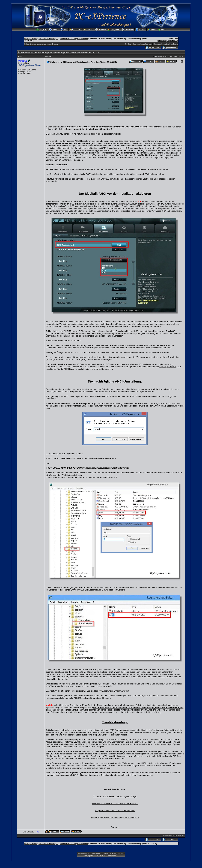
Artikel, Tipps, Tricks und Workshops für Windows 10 (115, 818)
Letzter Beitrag (30, 44)
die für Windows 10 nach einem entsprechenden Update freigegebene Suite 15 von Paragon (138, 707)
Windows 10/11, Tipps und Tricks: (74, 39)
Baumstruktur (168, 836)
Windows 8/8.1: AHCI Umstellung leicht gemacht (139, 127)
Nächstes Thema (176, 56)
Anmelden (162, 41)
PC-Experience (31, 39)
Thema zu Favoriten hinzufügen (165, 44)
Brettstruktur (180, 836)
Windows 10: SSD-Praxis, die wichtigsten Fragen (115, 796)
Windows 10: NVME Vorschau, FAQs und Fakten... (115, 803)
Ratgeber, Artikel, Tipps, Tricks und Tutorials (115, 811)
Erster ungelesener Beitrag (47, 44)
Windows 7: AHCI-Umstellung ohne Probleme (89, 127)
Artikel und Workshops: (48, 39)
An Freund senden (145, 44)
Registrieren (172, 41)
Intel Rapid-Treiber (168, 367)
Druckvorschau (130, 44)
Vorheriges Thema (161, 56)
